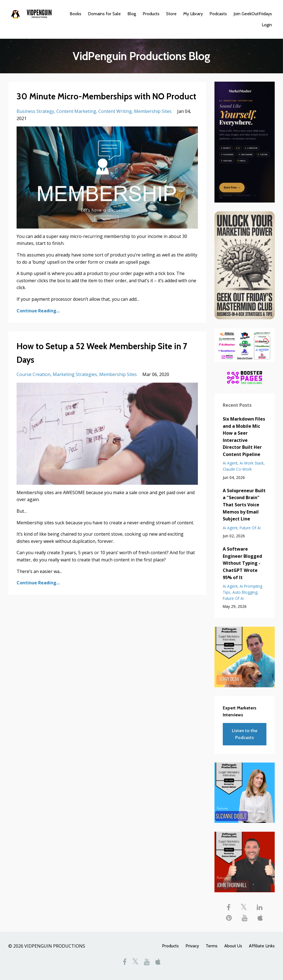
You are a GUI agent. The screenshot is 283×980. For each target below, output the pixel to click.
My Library (193, 14)
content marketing (76, 111)
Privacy (192, 946)
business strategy (35, 111)
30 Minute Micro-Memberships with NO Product (106, 96)
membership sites (153, 111)
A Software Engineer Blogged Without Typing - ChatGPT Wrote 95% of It (242, 563)
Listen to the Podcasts (245, 734)
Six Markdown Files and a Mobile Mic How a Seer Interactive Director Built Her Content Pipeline (244, 437)
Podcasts (218, 14)
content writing (115, 111)
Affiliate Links (262, 946)
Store (171, 14)
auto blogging (245, 592)
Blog (132, 14)
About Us (233, 946)
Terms (212, 946)
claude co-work (237, 469)
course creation (34, 374)
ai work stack (252, 463)
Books (75, 14)
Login (267, 25)
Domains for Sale (104, 14)
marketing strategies (75, 374)
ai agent (230, 463)
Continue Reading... (38, 311)
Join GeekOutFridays (253, 14)
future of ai (250, 528)
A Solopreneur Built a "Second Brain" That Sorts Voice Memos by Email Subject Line (244, 505)
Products (151, 14)
